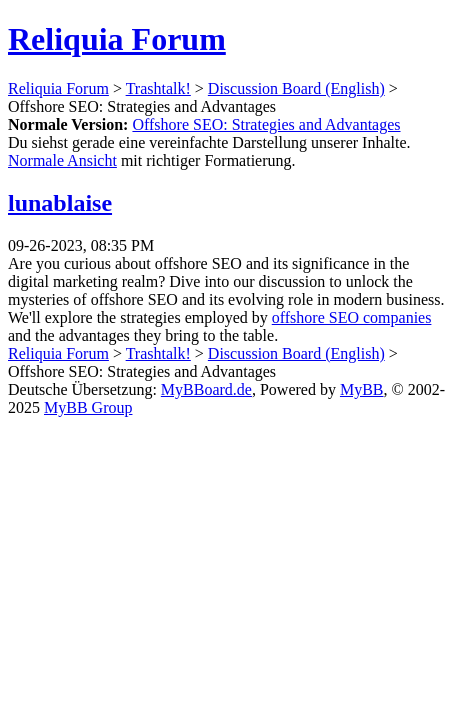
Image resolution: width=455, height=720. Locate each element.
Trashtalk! (158, 88)
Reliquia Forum (117, 39)
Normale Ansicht (62, 160)
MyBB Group (88, 407)
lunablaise (60, 203)
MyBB (362, 389)
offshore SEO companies (352, 317)
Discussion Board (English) (296, 88)
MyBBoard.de (206, 389)
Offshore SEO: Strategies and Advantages (266, 124)
